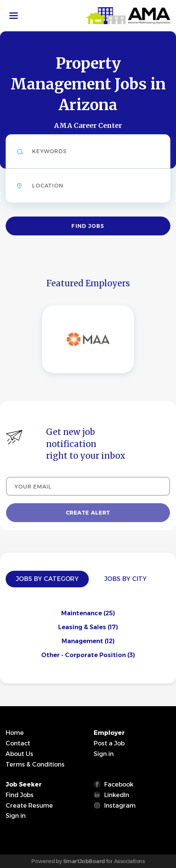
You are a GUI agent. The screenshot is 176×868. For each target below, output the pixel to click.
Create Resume (29, 806)
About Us (19, 754)
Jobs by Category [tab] (47, 579)
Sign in (104, 754)
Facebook (119, 784)
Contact (18, 743)
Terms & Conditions (35, 764)
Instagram (120, 806)
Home (15, 733)
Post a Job (109, 743)
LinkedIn (117, 795)
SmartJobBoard (84, 861)
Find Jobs (88, 226)
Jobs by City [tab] (125, 579)
